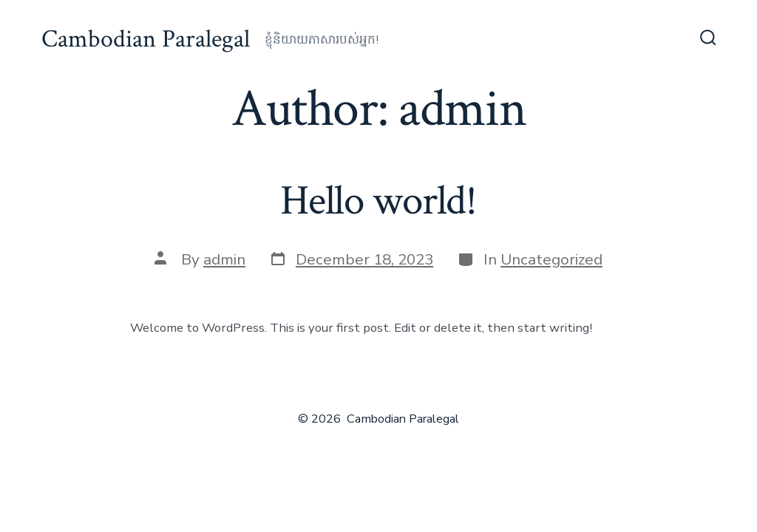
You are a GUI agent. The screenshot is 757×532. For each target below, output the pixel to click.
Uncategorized (551, 259)
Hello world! (378, 201)
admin (224, 259)
